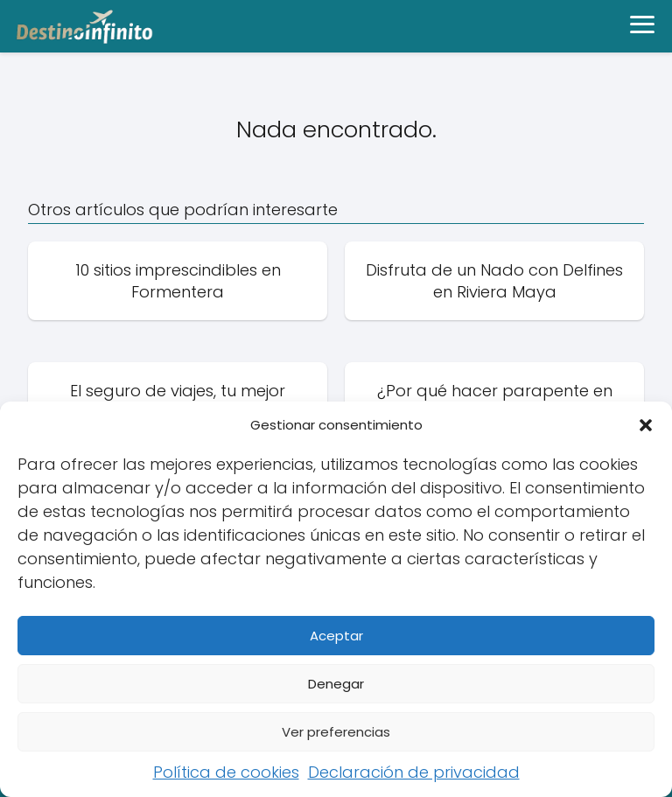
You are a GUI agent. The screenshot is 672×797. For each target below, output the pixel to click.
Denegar (336, 684)
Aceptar (336, 636)
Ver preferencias (336, 732)
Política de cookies (226, 772)
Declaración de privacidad (414, 772)
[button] (646, 425)
